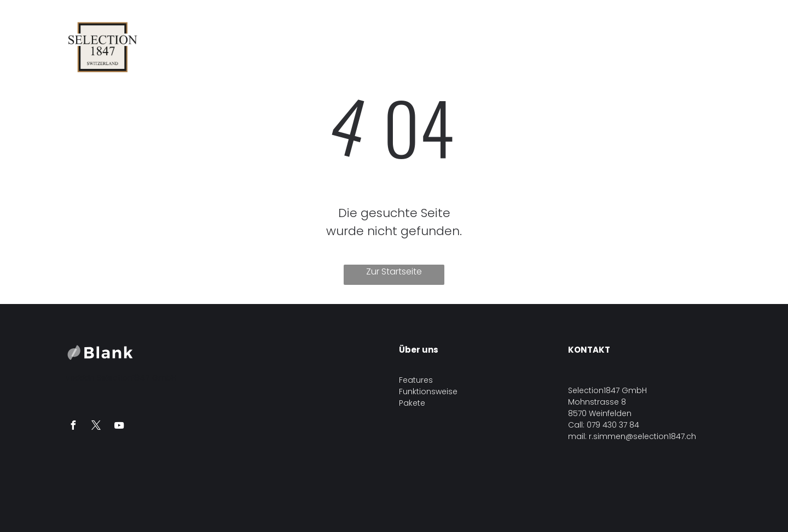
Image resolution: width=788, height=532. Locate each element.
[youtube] (119, 427)
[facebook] (73, 427)
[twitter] (96, 427)
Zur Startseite (394, 271)
